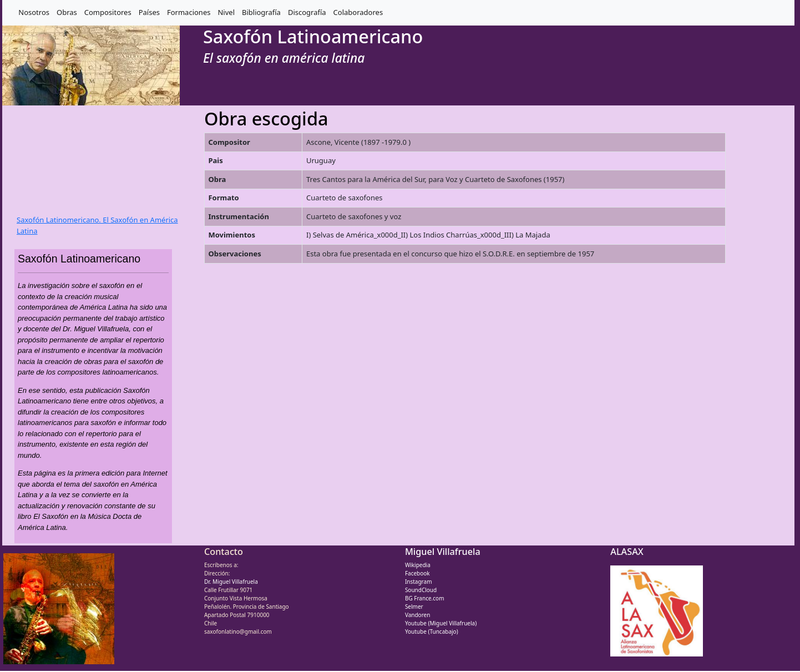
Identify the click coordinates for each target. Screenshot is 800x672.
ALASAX (627, 552)
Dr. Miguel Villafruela (231, 582)
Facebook (417, 573)
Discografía (307, 12)
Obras (67, 12)
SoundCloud (421, 590)
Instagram (419, 582)
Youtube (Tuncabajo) (432, 631)
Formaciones (189, 12)
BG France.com (425, 598)
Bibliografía (261, 12)
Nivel (226, 12)
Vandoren (418, 615)
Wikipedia (418, 565)
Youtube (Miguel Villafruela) (441, 623)
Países (149, 12)
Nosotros (34, 12)
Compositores (108, 12)
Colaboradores (358, 12)
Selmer (414, 607)
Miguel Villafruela (443, 552)
